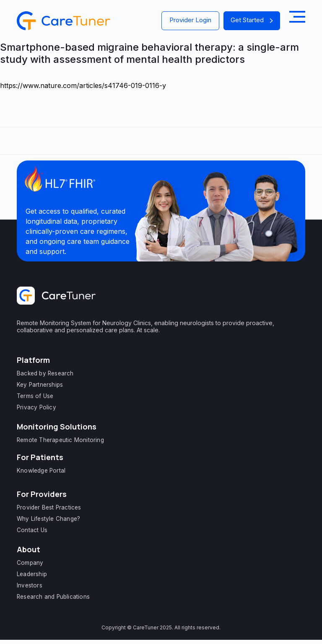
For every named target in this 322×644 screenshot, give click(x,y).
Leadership (32, 574)
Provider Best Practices (49, 507)
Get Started (252, 20)
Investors (30, 585)
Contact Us (32, 530)
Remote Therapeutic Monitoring (60, 440)
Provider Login (190, 20)
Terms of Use (35, 396)
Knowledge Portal (41, 471)
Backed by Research (45, 373)
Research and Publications (53, 597)
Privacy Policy (36, 407)
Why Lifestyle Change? (48, 519)
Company (30, 563)
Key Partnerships (40, 385)
